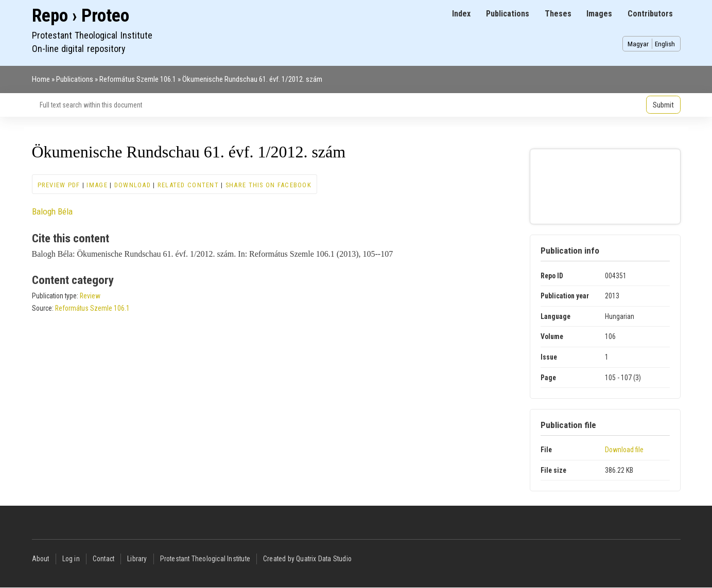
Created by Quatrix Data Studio (307, 559)
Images (599, 14)
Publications (508, 14)
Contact (103, 559)
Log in (71, 559)
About (41, 559)
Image (97, 185)
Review (90, 296)
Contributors (650, 14)
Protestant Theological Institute (205, 559)
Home (41, 79)
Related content (188, 185)
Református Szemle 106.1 (138, 79)
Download (133, 185)
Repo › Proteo (81, 16)
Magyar (638, 44)
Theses (558, 14)
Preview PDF (59, 185)
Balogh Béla (52, 211)
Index (461, 14)
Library (137, 559)
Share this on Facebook (268, 185)
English (665, 44)
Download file (624, 450)
